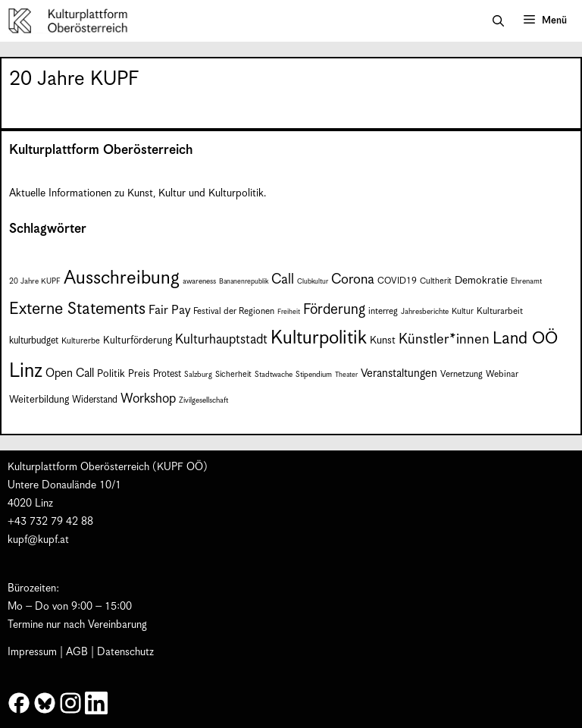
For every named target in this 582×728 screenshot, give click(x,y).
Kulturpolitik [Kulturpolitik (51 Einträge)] (319, 338)
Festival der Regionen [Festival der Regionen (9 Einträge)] (234, 311)
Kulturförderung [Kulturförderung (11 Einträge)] (138, 341)
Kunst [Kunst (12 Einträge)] (383, 340)
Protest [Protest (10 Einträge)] (167, 374)
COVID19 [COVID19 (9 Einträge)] (397, 281)
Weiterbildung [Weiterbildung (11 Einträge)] (39, 400)
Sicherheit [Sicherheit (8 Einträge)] (233, 375)
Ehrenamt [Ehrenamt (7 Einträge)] (526, 281)
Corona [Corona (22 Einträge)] (353, 279)
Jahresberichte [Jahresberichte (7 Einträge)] (425, 312)
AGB (77, 652)
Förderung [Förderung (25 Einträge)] (334, 310)
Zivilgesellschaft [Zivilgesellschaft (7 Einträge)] (203, 400)
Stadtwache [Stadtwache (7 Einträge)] (274, 375)
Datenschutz (125, 652)
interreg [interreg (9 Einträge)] (383, 311)
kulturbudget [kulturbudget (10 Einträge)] (34, 341)
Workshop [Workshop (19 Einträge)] (148, 399)
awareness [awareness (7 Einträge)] (199, 281)
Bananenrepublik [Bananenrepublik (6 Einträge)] (244, 282)
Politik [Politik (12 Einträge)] (111, 374)
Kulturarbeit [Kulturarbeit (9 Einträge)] (500, 311)
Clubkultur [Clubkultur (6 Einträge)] (313, 282)
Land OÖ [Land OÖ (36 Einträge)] (525, 339)
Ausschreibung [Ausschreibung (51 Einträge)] (122, 278)
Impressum (32, 652)
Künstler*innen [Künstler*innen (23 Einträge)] (444, 339)
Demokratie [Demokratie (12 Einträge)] (481, 281)
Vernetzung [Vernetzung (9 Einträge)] (462, 374)
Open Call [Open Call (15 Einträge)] (70, 373)
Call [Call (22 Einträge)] (283, 279)
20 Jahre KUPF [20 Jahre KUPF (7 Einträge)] (35, 281)
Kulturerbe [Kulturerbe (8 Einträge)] (81, 341)
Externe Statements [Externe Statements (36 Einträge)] (77, 309)
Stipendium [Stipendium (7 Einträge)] (314, 375)
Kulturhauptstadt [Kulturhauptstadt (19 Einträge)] (221, 340)
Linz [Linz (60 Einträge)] (26, 371)
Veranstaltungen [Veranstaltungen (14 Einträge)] (399, 373)
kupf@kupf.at (38, 540)
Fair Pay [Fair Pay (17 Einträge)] (169, 311)
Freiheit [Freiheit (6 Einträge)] (289, 312)
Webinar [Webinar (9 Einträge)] (502, 374)
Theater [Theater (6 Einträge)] (346, 375)
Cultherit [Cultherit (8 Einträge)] (436, 281)
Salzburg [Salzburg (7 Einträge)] (198, 375)
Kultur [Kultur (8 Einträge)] (463, 312)
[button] (498, 21)
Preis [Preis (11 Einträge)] (139, 374)
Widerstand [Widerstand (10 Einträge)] (95, 400)
